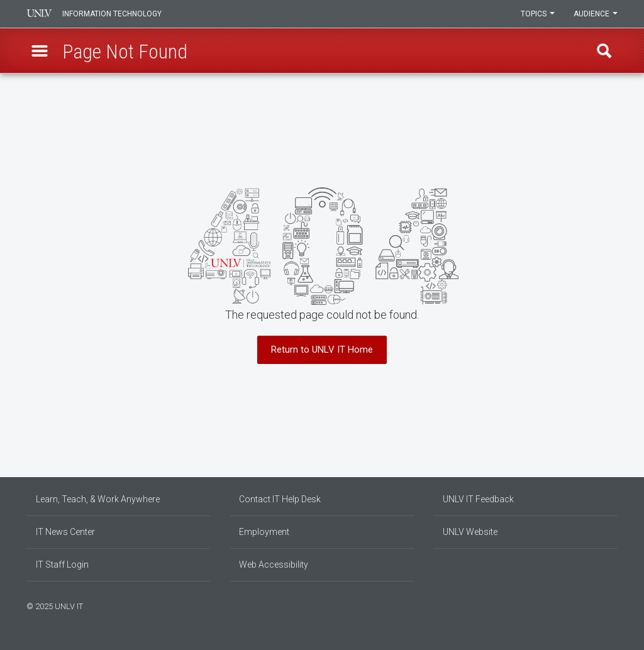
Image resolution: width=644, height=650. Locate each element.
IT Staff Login (62, 565)
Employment (264, 532)
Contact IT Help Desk (280, 499)
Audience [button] (596, 14)
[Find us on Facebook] (589, 605)
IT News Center (65, 532)
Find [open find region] (604, 51)
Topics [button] (538, 14)
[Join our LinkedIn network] (602, 605)
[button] (40, 51)
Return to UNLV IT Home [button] (322, 350)
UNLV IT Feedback (478, 499)
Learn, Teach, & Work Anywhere (98, 499)
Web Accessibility (274, 565)
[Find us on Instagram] (596, 605)
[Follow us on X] (608, 605)
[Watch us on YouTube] (614, 605)
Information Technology (112, 14)
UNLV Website (470, 532)
